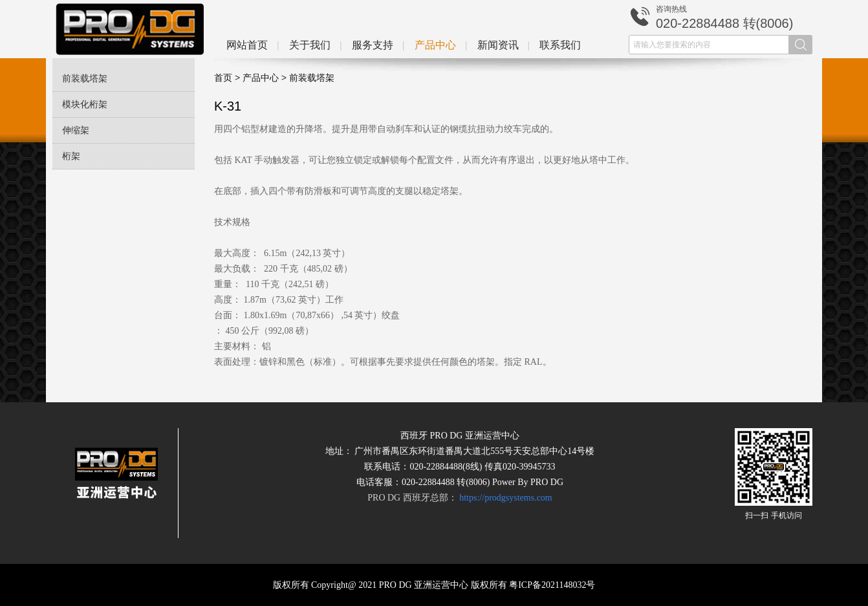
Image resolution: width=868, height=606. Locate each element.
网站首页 (247, 45)
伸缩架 (76, 130)
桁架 (71, 156)
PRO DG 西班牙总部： (460, 498)
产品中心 (435, 45)
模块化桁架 (85, 104)
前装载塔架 (85, 79)
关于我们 (310, 45)
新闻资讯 (498, 45)
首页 (223, 78)
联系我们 (560, 45)
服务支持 (373, 45)
